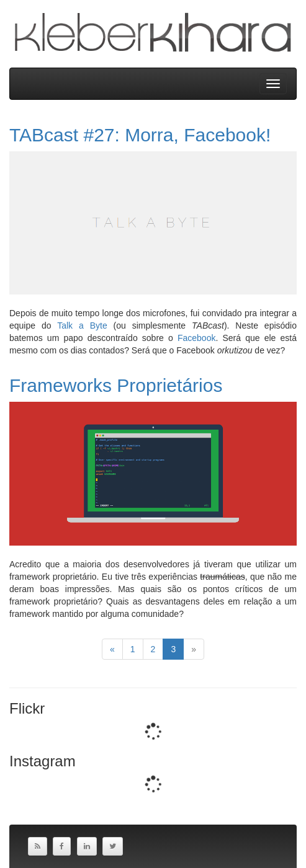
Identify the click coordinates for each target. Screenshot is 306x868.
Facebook (196, 338)
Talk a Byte (82, 325)
